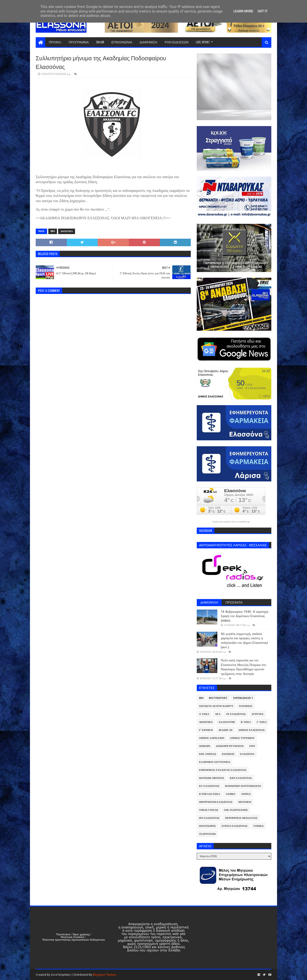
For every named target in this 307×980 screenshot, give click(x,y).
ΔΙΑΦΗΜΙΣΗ (148, 42)
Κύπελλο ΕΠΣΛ (210, 794)
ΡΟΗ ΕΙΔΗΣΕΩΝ (177, 42)
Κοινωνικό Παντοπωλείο (243, 786)
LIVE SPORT (203, 42)
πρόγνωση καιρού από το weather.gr (231, 522)
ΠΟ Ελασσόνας (209, 818)
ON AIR (100, 42)
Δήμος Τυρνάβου (242, 738)
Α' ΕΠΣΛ (204, 714)
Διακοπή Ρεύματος (230, 746)
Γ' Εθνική (206, 730)
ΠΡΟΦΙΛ (55, 42)
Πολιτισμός (207, 826)
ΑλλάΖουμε (227, 722)
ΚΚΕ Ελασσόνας (241, 778)
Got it (263, 11)
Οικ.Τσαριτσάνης (236, 810)
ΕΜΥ (252, 746)
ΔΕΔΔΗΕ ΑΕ (226, 730)
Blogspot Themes (105, 975)
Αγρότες (258, 714)
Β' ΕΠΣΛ (246, 722)
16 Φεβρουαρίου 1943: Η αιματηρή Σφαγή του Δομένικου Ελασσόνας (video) (244, 616)
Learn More (243, 11)
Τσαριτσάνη (207, 834)
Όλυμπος (246, 706)
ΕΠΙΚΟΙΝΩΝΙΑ (122, 42)
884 (53, 231)
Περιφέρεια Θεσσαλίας (241, 818)
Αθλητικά (67, 231)
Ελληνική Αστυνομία (215, 762)
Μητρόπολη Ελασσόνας (216, 802)
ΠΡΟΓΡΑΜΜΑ (79, 42)
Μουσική (245, 802)
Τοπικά (258, 826)
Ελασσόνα (247, 754)
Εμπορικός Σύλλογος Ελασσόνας (223, 770)
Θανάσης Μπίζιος (212, 778)
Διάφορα (205, 746)
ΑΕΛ (218, 714)
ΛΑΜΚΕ (231, 794)
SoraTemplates (61, 975)
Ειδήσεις (228, 754)
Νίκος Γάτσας (209, 810)
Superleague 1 (243, 698)
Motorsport (218, 698)
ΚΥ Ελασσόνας (209, 786)
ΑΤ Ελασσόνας (236, 714)
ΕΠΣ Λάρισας (208, 754)
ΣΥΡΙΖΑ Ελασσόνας (234, 826)
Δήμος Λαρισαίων (212, 738)
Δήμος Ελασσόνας (252, 730)
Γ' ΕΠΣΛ (262, 722)
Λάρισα (246, 794)
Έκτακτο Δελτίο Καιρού (216, 706)
